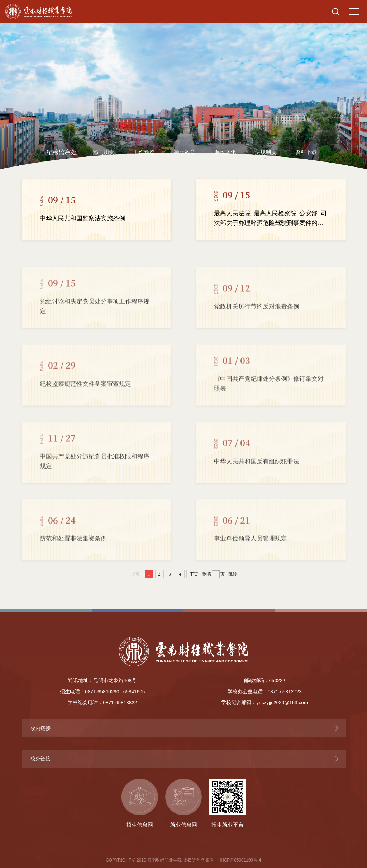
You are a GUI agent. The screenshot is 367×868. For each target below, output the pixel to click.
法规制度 (266, 152)
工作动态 (144, 152)
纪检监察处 (62, 153)
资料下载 (306, 152)
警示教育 (185, 152)
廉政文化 (225, 152)
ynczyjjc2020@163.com (282, 702)
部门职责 (104, 152)
